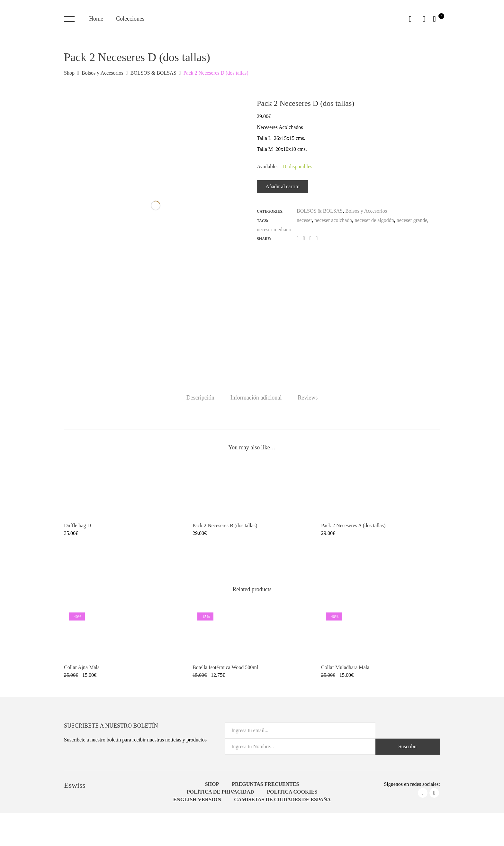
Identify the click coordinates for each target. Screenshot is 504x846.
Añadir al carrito (283, 186)
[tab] (200, 398)
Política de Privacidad (221, 792)
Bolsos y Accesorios (366, 211)
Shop (212, 784)
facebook (423, 793)
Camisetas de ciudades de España (282, 800)
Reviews (308, 398)
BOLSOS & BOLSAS (320, 211)
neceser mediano (274, 230)
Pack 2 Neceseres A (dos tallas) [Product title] (353, 525)
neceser (304, 220)
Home (96, 19)
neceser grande (412, 220)
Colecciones (130, 19)
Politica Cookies (292, 792)
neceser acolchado (333, 220)
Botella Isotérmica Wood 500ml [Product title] (225, 667)
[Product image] (123, 490)
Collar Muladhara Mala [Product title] (345, 667)
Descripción (200, 398)
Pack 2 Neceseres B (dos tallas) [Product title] (225, 525)
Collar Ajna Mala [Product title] (82, 667)
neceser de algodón (374, 220)
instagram (434, 793)
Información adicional (256, 398)
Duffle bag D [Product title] (77, 525)
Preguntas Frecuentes (265, 784)
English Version (197, 800)
